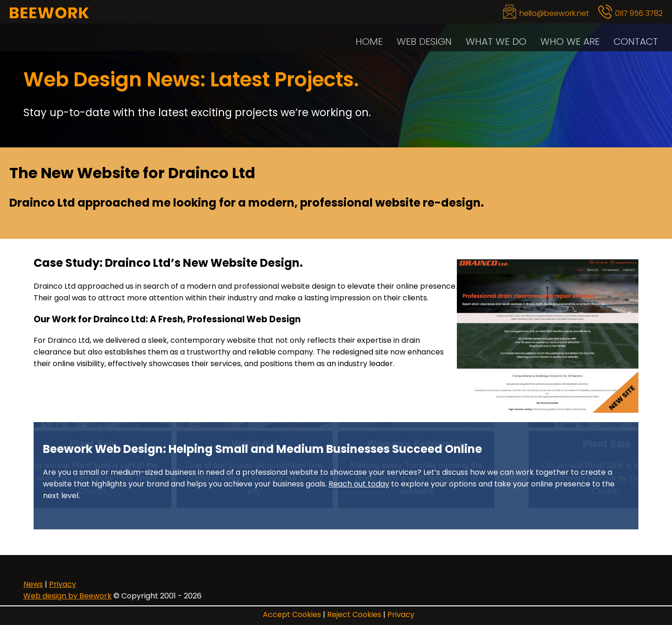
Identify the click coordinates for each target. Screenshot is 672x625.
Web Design (424, 41)
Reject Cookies (354, 615)
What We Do (496, 41)
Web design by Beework (67, 596)
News (33, 584)
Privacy (401, 615)
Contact (636, 41)
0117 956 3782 (639, 13)
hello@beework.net (554, 13)
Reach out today (359, 484)
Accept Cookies (292, 615)
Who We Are (570, 41)
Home (369, 41)
